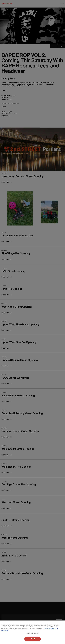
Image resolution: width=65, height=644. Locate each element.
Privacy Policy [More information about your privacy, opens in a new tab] (48, 629)
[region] (32, 632)
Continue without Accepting (33, 633)
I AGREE (32, 639)
